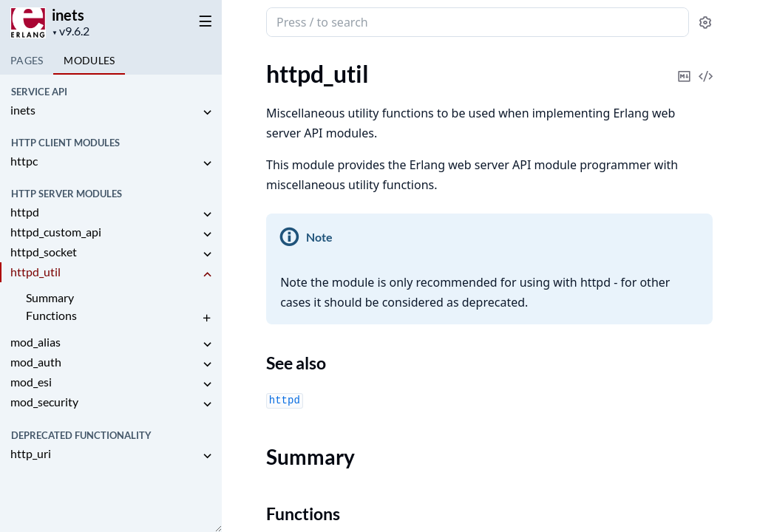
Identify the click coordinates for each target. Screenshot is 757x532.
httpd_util (35, 272)
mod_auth (36, 362)
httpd (25, 212)
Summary (50, 297)
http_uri (31, 453)
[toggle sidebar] (203, 21)
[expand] (207, 113)
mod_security (44, 402)
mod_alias (35, 342)
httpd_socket (44, 252)
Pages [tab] (27, 60)
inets (68, 15)
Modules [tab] (89, 60)
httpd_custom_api (56, 232)
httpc (24, 161)
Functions (51, 315)
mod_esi (31, 382)
